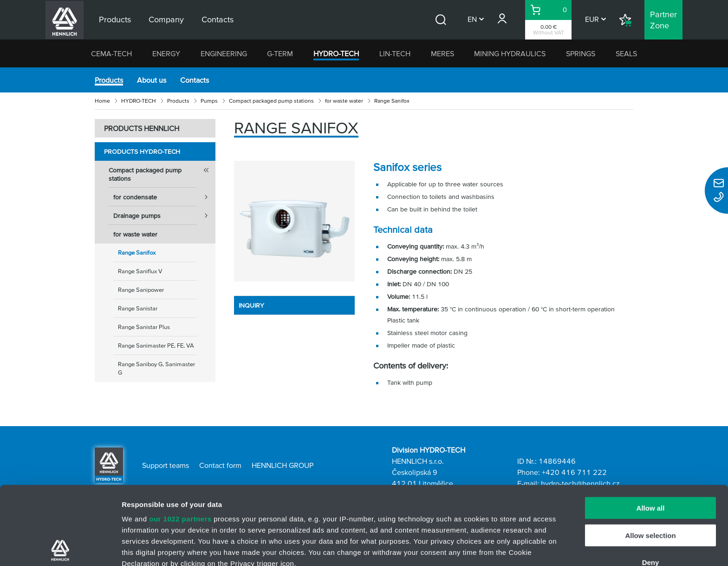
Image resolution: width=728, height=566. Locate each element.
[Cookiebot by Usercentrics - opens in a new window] (60, 548)
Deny (651, 484)
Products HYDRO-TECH (142, 151)
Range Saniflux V (140, 271)
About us (152, 80)
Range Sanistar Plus (144, 327)
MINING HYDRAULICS (510, 53)
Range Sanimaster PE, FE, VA (156, 346)
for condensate (164, 197)
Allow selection (650, 457)
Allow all (651, 430)
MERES (442, 53)
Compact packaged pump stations (271, 101)
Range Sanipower (141, 290)
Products (109, 80)
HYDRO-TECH (336, 53)
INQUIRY (251, 305)
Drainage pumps (164, 216)
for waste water (344, 101)
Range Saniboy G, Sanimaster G (156, 368)
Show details (487, 548)
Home (102, 101)
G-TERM (280, 53)
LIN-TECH (395, 53)
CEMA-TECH (111, 53)
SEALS (626, 53)
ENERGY (166, 53)
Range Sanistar (138, 308)
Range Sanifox (137, 253)
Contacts (195, 80)
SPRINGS (581, 53)
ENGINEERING (224, 53)
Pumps (209, 101)
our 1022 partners (180, 441)
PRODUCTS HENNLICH (142, 128)
